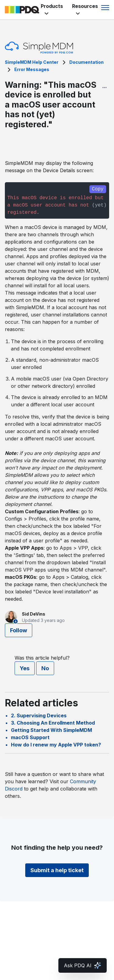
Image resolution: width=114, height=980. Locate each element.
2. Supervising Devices (39, 715)
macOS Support (30, 737)
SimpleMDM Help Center (32, 62)
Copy (98, 189)
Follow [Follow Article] (19, 630)
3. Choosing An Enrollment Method (53, 723)
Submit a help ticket (57, 870)
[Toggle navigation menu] (105, 8)
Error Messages (32, 69)
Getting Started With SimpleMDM (52, 730)
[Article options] (105, 87)
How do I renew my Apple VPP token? (56, 745)
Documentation (86, 62)
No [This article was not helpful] (45, 668)
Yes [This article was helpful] (25, 668)
